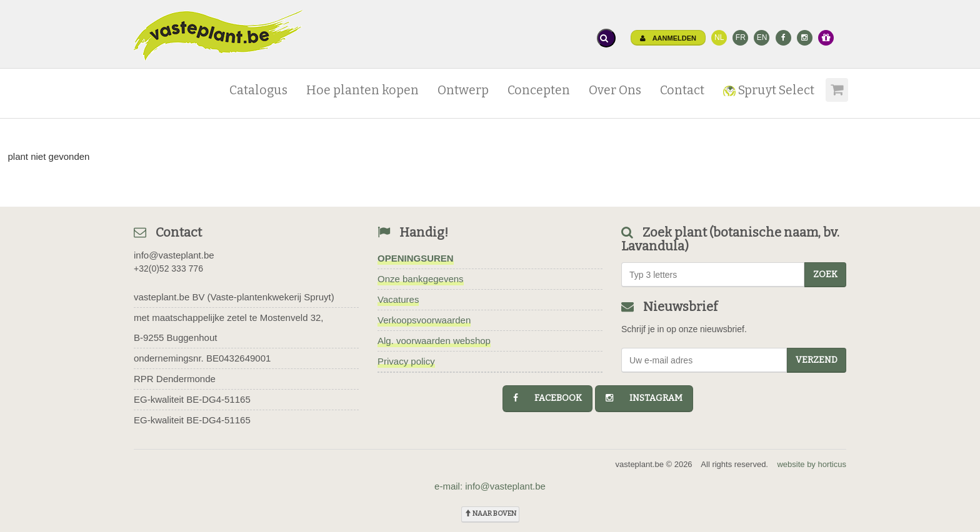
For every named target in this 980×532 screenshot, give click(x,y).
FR (741, 37)
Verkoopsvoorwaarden (424, 320)
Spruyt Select (769, 90)
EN (762, 37)
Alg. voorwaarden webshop (434, 341)
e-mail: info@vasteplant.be (490, 486)
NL (719, 37)
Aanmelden (668, 38)
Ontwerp (463, 90)
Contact (682, 90)
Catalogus (258, 90)
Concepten (539, 90)
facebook (547, 398)
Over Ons (615, 90)
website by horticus (812, 464)
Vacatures (398, 299)
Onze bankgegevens (421, 279)
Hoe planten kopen (362, 90)
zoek (825, 274)
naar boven (490, 514)
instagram (644, 398)
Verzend (817, 360)
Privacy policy (406, 361)
